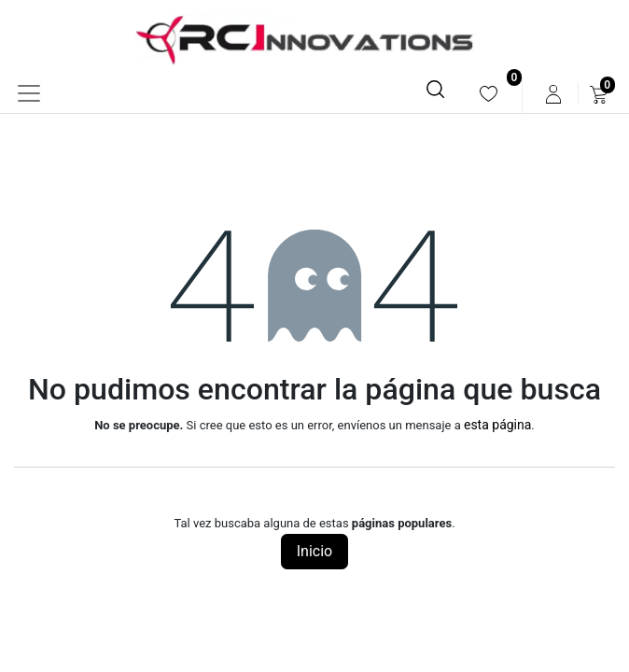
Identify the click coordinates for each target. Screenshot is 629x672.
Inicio (314, 551)
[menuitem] (489, 94)
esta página (497, 425)
